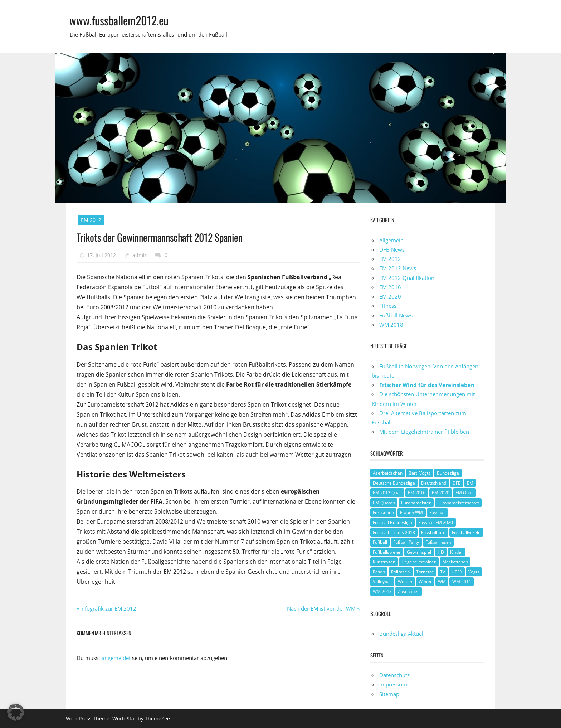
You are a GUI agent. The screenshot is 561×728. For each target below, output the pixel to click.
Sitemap (389, 694)
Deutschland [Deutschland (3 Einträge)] (434, 483)
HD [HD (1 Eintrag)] (441, 552)
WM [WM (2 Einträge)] (442, 581)
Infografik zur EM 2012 (108, 608)
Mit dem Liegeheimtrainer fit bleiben (424, 432)
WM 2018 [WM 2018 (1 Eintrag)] (382, 591)
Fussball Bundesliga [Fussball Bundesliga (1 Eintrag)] (392, 522)
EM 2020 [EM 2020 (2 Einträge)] (441, 493)
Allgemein (391, 240)
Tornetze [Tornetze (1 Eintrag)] (425, 572)
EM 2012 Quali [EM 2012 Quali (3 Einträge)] (387, 493)
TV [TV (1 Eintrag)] (443, 572)
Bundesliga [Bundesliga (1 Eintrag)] (448, 473)
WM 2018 (391, 325)
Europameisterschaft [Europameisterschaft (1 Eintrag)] (458, 503)
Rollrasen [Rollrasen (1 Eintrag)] (400, 572)
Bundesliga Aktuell (402, 634)
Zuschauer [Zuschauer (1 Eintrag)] (408, 591)
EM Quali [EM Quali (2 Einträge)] (464, 493)
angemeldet (116, 658)
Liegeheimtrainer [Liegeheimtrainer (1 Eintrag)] (419, 562)
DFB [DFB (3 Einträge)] (457, 483)
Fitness (388, 306)
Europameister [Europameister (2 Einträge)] (416, 503)
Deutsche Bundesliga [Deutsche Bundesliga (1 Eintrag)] (394, 483)
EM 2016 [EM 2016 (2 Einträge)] (417, 493)
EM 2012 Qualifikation (407, 278)
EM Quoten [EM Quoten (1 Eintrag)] (384, 503)
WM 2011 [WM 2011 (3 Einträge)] (462, 581)
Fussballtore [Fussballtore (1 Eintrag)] (433, 532)
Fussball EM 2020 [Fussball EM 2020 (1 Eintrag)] (436, 522)
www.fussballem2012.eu (119, 20)
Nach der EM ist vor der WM (321, 608)
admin (140, 255)
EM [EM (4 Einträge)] (470, 483)
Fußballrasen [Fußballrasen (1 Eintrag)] (438, 542)
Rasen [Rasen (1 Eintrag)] (379, 572)
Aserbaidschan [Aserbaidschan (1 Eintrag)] (388, 473)
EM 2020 (390, 296)
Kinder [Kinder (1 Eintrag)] (457, 552)
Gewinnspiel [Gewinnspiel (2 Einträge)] (419, 552)
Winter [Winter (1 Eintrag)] (425, 581)
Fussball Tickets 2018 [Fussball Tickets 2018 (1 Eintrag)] (394, 532)
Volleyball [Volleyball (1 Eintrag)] (382, 581)
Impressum (393, 684)
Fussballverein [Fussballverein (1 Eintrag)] (466, 532)
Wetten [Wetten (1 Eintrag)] (405, 581)
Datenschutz (394, 675)
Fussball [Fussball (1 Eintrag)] (437, 512)
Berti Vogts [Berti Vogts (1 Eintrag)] (419, 473)
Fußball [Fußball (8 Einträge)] (380, 542)
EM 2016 (390, 287)
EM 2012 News (398, 268)
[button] (16, 712)
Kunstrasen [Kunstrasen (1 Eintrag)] (384, 562)
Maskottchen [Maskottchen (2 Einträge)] (455, 562)
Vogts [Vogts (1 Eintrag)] (474, 572)
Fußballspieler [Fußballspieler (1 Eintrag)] (387, 552)
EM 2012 (91, 220)
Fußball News (396, 315)
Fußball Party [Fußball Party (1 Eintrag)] (406, 542)
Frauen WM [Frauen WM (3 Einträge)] (411, 512)
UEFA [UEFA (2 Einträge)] (457, 572)
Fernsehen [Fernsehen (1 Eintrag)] (383, 512)
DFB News (392, 249)
